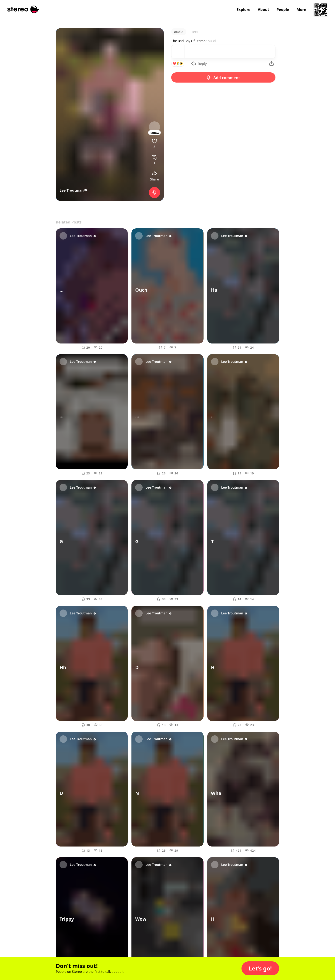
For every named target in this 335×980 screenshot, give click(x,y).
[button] (260, 968)
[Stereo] (23, 9)
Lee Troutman (74, 190)
